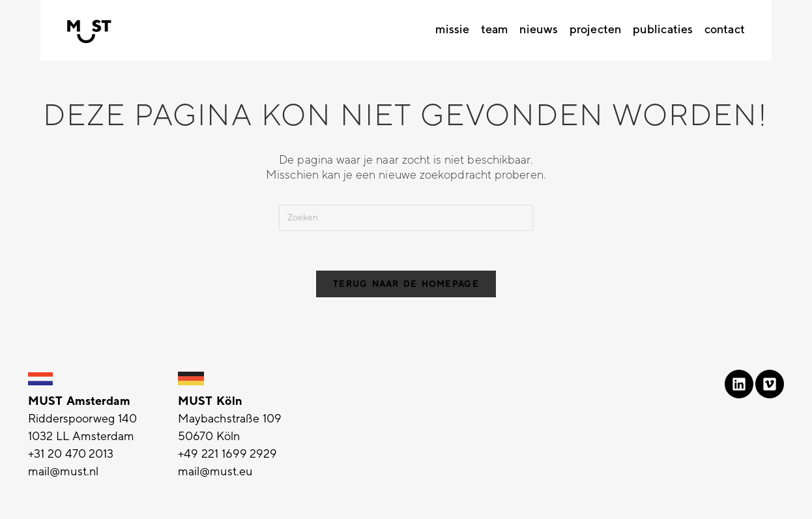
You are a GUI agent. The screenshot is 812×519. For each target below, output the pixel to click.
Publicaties (663, 29)
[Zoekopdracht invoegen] (406, 218)
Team (494, 29)
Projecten (595, 29)
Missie (452, 29)
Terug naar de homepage (406, 284)
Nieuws (539, 29)
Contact (725, 29)
